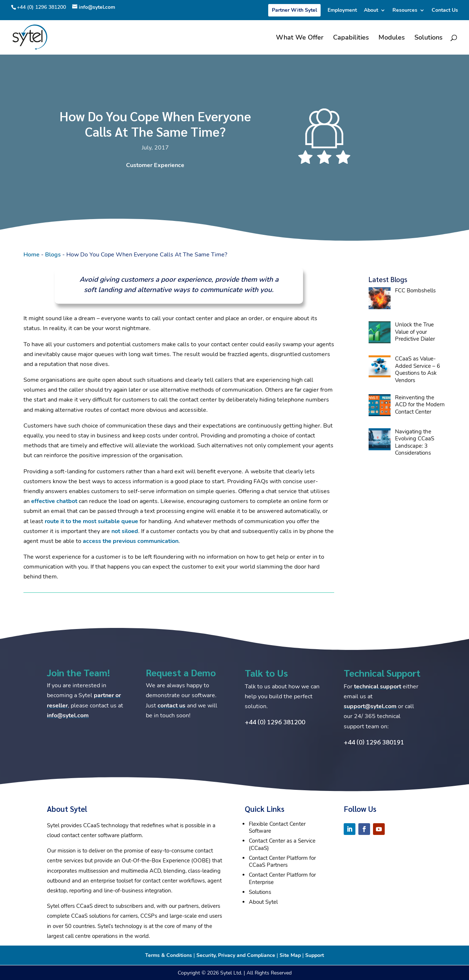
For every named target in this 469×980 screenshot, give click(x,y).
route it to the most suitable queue (91, 521)
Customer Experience (155, 165)
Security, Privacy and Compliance (236, 955)
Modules (392, 38)
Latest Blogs (388, 279)
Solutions (429, 38)
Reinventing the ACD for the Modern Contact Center (420, 405)
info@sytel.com (68, 715)
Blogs (53, 255)
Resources (405, 11)
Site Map (290, 955)
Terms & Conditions (169, 955)
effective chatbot (54, 501)
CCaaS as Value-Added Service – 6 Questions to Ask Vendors (418, 369)
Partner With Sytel (294, 10)
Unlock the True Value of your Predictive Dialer (415, 332)
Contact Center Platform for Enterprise (282, 879)
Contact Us (445, 11)
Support (315, 955)
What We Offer (300, 38)
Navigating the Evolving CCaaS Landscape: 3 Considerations (415, 442)
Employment (342, 11)
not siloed (125, 531)
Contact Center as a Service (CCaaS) (282, 844)
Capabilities (351, 38)
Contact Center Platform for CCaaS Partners (282, 862)
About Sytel (263, 902)
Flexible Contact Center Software (277, 828)
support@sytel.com (370, 706)
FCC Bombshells (415, 291)
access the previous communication (131, 541)
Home (32, 255)
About (371, 11)
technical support (378, 687)
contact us (171, 706)
